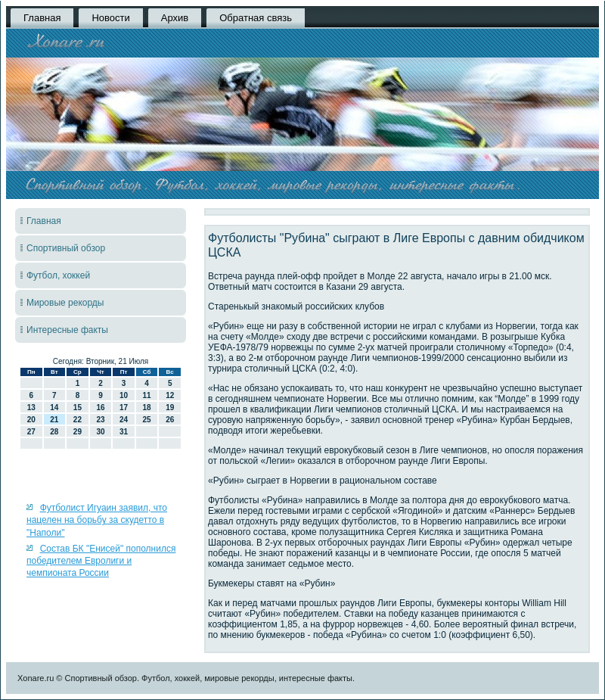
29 (78, 432)
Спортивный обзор (66, 248)
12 (170, 395)
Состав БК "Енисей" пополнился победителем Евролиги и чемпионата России (101, 561)
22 (78, 420)
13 (31, 408)
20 (31, 420)
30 (100, 432)
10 (124, 395)
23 (100, 420)
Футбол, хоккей (58, 275)
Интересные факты (67, 330)
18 (147, 408)
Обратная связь (256, 18)
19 (170, 408)
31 (124, 432)
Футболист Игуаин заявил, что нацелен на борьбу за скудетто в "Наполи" (97, 520)
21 (54, 420)
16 (100, 408)
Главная (42, 18)
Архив (175, 18)
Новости (110, 18)
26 (170, 420)
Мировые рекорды (65, 303)
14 (54, 408)
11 (147, 395)
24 (124, 420)
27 (31, 432)
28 (54, 432)
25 (147, 420)
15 (78, 408)
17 (124, 408)
